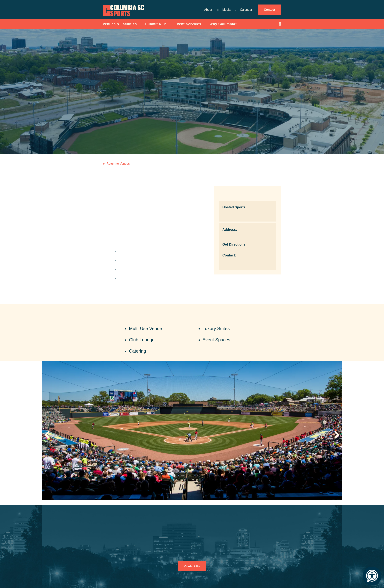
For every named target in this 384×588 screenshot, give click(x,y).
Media (226, 10)
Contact (269, 10)
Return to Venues (118, 166)
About (208, 10)
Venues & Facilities (120, 26)
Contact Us (192, 568)
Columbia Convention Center (126, 12)
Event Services (188, 26)
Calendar (246, 10)
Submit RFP (156, 26)
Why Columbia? (224, 26)
